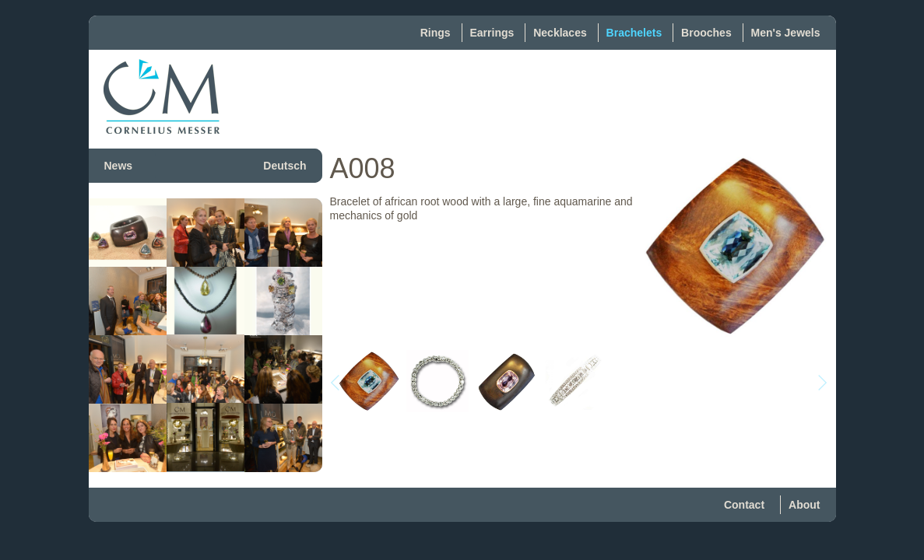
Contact (744, 505)
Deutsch (285, 166)
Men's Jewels (786, 33)
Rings (436, 33)
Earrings (492, 33)
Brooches (706, 33)
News (119, 166)
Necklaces (560, 33)
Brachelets (634, 33)
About (804, 505)
